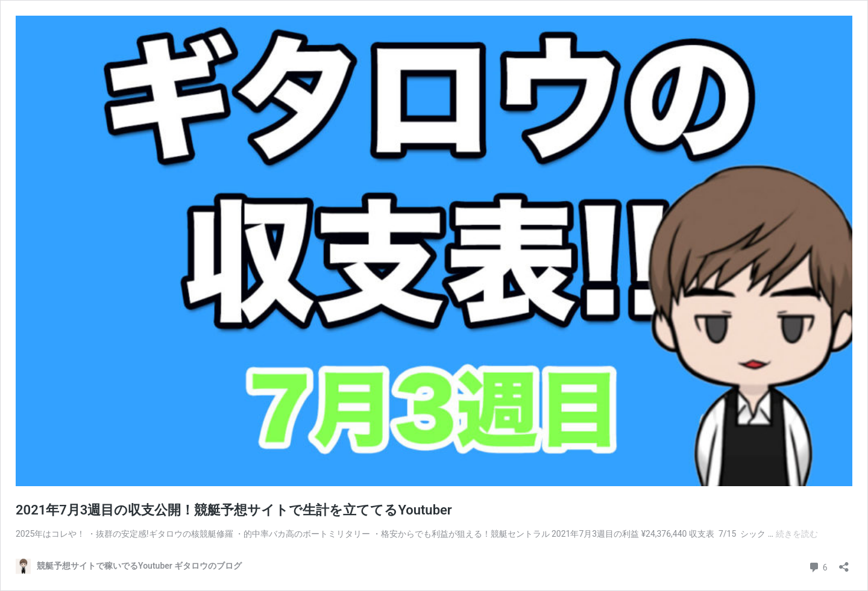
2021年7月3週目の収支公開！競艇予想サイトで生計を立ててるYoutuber (234, 510)
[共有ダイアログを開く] (844, 563)
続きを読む (797, 534)
